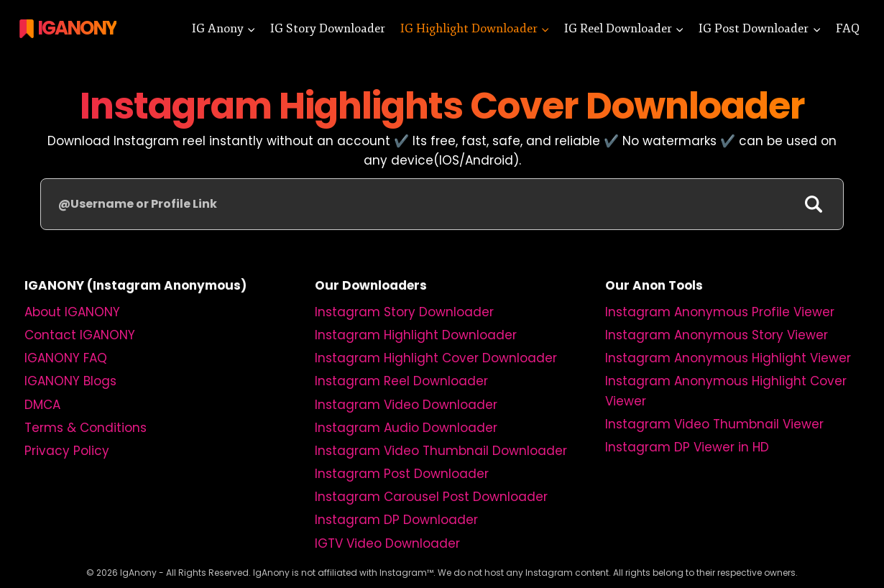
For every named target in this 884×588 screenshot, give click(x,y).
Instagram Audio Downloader (406, 428)
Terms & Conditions (86, 428)
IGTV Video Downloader (387, 543)
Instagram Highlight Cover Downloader (436, 358)
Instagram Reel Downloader (401, 381)
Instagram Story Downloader (404, 312)
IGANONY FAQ (66, 358)
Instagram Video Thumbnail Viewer (714, 424)
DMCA (42, 405)
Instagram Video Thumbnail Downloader (441, 451)
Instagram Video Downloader (406, 405)
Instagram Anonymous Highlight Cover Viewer (726, 391)
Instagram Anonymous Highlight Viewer (728, 358)
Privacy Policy (67, 451)
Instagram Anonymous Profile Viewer (720, 312)
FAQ (848, 28)
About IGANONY (72, 312)
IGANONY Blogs (70, 381)
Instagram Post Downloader (402, 474)
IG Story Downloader (328, 28)
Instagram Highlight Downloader (416, 335)
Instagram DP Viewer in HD (687, 447)
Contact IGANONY (80, 335)
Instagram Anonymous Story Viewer (717, 335)
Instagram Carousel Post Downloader (431, 497)
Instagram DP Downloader (396, 520)
